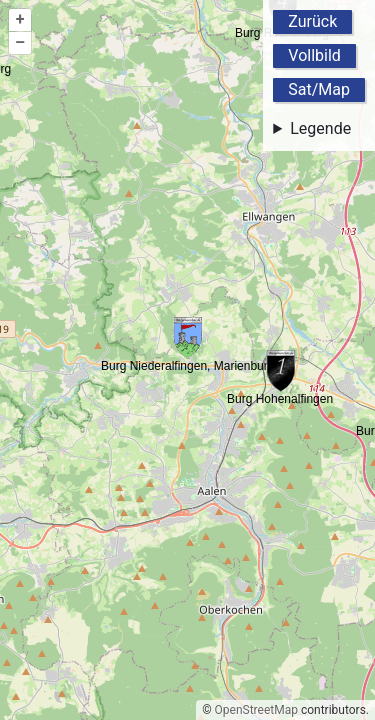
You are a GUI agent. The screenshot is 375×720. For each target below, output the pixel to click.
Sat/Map (319, 89)
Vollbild (314, 55)
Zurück (312, 21)
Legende (320, 128)
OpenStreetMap (256, 710)
